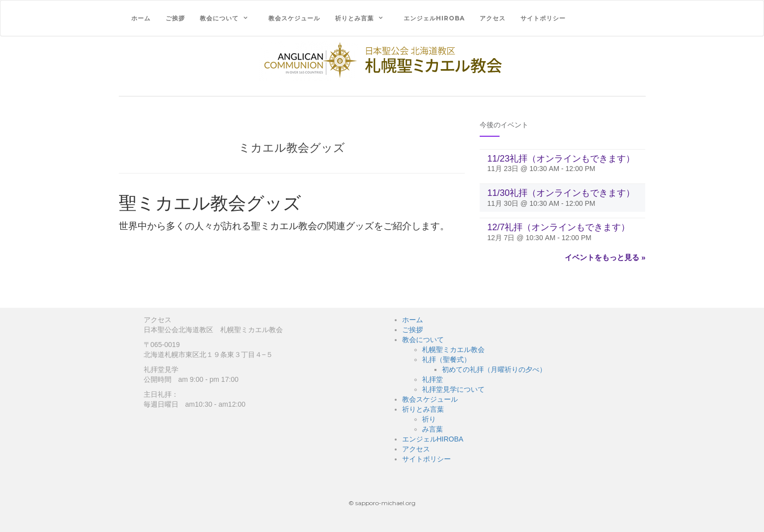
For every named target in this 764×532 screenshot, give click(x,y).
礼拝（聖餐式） (446, 359)
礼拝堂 (432, 379)
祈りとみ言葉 (354, 18)
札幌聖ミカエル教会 (453, 350)
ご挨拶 (175, 18)
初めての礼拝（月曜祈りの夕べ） (494, 369)
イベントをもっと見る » (605, 257)
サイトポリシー (543, 18)
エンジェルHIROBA (434, 18)
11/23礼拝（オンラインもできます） (561, 159)
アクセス (493, 18)
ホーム (141, 18)
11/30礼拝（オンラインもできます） (561, 193)
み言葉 (432, 429)
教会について (219, 18)
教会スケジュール (294, 18)
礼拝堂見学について (453, 389)
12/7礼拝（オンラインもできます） (558, 227)
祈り (429, 419)
